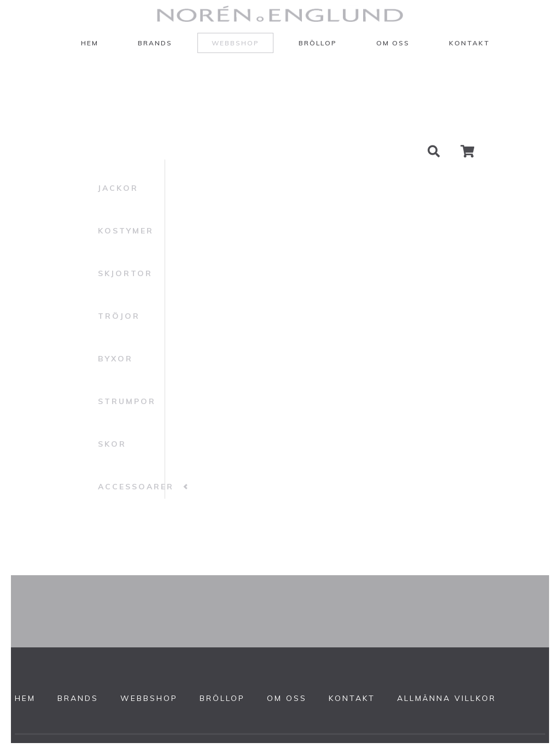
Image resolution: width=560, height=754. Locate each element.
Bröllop (318, 43)
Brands (155, 43)
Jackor (118, 188)
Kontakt (469, 43)
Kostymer (126, 231)
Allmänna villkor (447, 698)
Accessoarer (136, 487)
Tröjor (119, 316)
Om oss (393, 43)
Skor (112, 444)
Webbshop (235, 43)
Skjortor (125, 273)
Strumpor (127, 401)
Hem (90, 43)
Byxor (115, 359)
